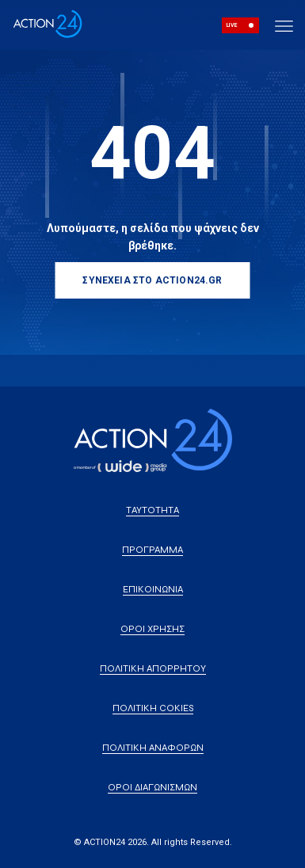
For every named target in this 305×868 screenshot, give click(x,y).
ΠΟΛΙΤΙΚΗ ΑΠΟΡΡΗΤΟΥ (153, 668)
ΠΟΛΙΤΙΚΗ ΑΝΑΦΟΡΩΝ (153, 748)
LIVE (232, 25)
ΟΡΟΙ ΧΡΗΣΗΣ (152, 629)
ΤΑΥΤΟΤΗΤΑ (152, 510)
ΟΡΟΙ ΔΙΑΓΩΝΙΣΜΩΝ (152, 787)
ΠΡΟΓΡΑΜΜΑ (152, 550)
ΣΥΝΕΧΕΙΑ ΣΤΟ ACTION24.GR (152, 280)
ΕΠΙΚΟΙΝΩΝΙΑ (153, 589)
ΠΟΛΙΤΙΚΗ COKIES (153, 708)
